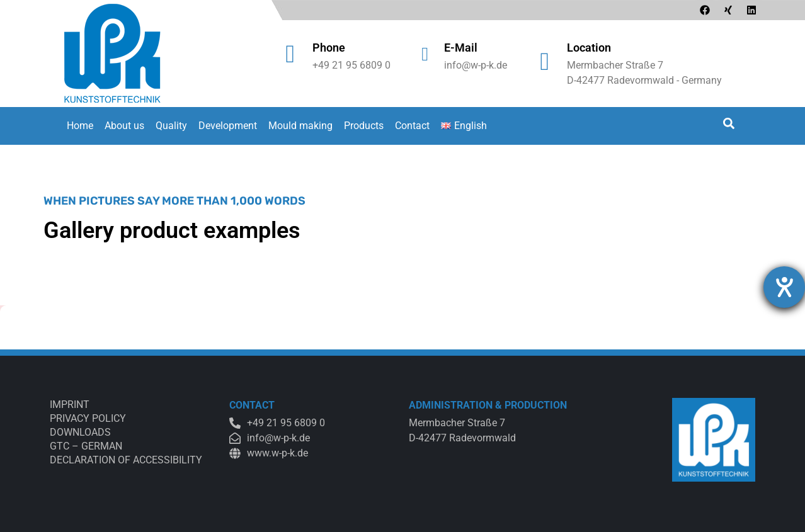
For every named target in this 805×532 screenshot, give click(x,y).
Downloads (80, 432)
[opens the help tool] (784, 287)
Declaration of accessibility (126, 460)
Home (80, 126)
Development (228, 126)
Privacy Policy (88, 418)
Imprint (70, 405)
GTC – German (86, 446)
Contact (412, 126)
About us (124, 126)
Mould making (300, 126)
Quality (171, 126)
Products (364, 126)
